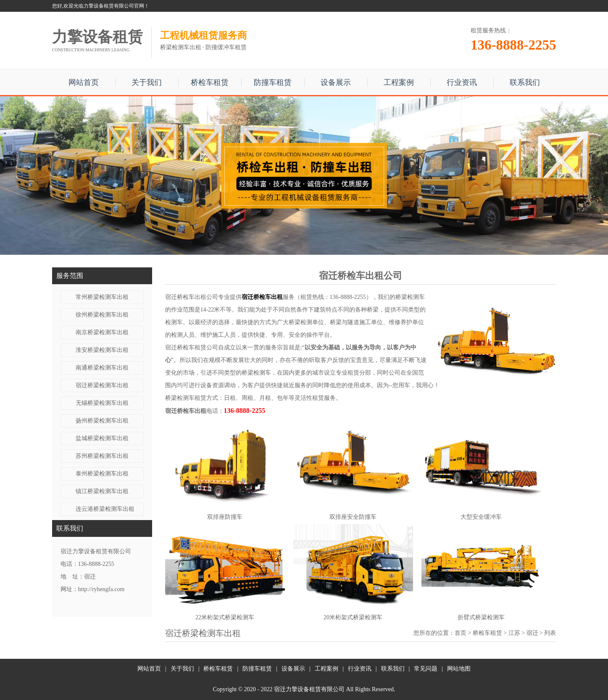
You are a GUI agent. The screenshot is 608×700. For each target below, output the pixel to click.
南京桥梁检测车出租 (102, 332)
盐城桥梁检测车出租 (102, 438)
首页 (461, 633)
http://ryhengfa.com (101, 589)
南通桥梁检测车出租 (102, 368)
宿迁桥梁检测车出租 (102, 385)
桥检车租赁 (210, 82)
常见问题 (426, 669)
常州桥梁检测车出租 (102, 297)
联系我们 (525, 82)
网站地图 (459, 669)
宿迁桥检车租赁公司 (192, 347)
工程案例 (399, 82)
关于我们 (147, 82)
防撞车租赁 (273, 82)
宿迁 (532, 633)
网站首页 (84, 82)
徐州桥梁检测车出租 (102, 315)
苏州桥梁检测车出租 (102, 456)
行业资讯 (462, 82)
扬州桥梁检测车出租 (102, 421)
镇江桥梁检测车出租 (102, 491)
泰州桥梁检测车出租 (102, 474)
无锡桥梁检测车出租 (102, 403)
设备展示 (336, 82)
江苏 (514, 633)
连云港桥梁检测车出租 (105, 509)
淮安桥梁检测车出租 (102, 350)
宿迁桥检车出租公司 (192, 297)
